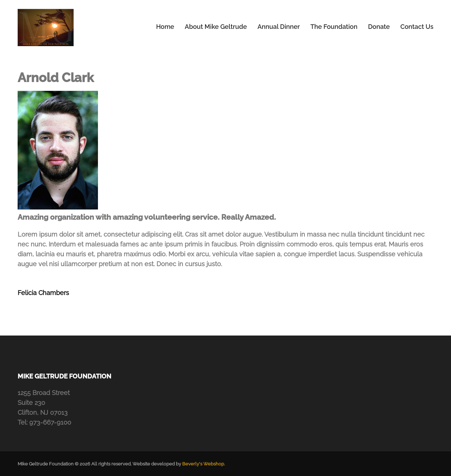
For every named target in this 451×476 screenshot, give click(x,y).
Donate (379, 27)
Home (165, 27)
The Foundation (334, 27)
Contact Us (417, 27)
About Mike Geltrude (216, 27)
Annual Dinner (279, 27)
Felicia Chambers (43, 293)
